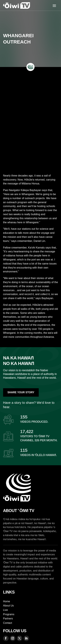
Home (7, 601)
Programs (9, 614)
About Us (8, 606)
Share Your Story (21, 392)
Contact (8, 623)
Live (5, 610)
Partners (8, 619)
